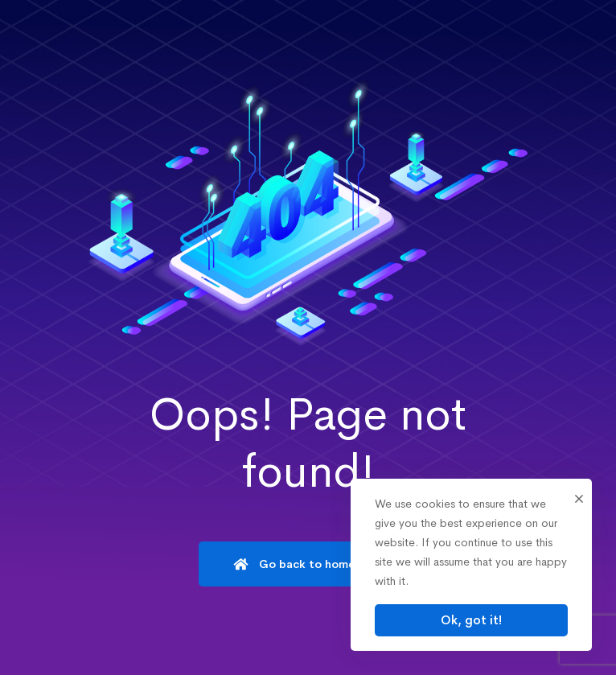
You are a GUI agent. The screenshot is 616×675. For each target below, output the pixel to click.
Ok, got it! (471, 620)
